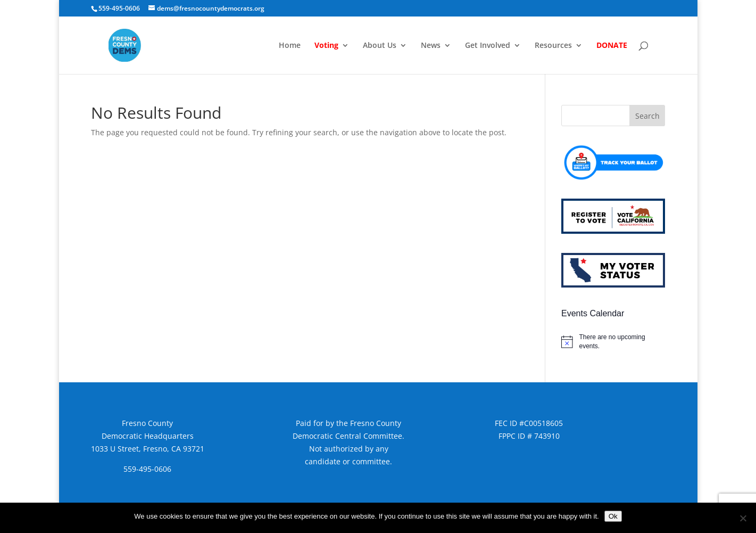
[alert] (613, 342)
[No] (743, 518)
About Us (380, 46)
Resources (553, 46)
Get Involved (488, 46)
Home (290, 46)
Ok (613, 516)
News (431, 46)
